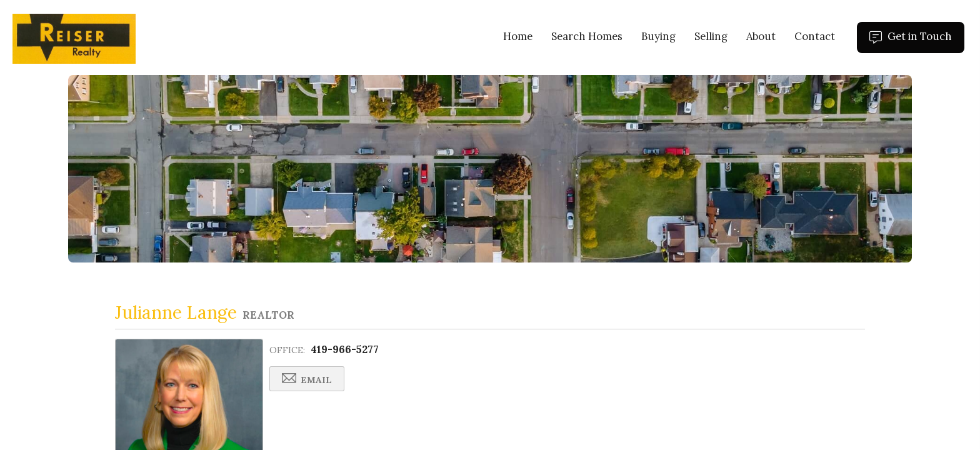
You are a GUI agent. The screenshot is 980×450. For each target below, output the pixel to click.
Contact (815, 36)
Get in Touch (917, 41)
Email (307, 379)
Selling (711, 36)
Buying (658, 36)
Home (518, 36)
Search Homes (587, 36)
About (761, 36)
